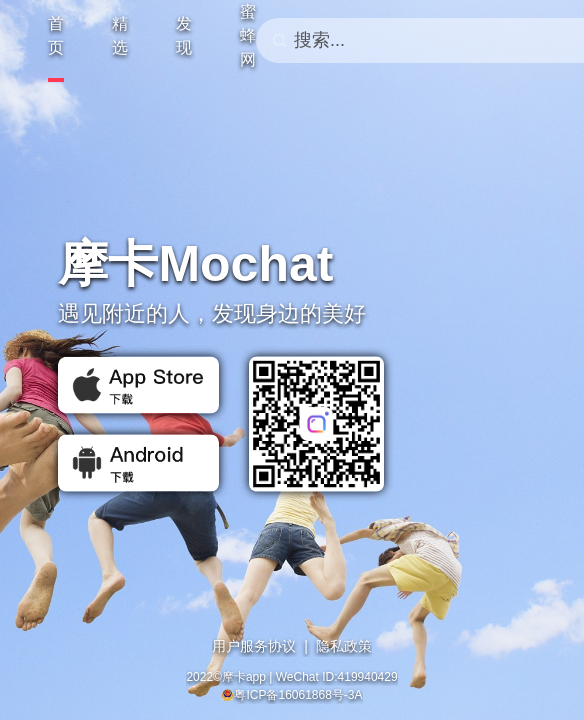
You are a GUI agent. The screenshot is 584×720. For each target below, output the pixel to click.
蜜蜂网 (248, 35)
